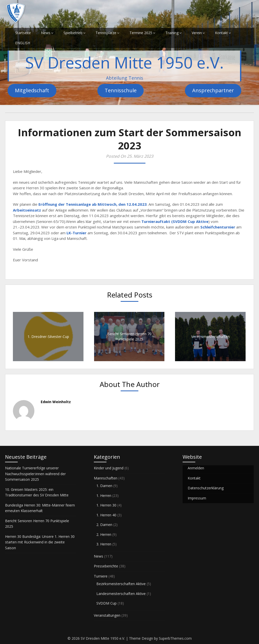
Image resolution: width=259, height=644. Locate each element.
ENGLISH (23, 43)
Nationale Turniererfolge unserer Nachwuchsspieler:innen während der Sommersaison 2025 (35, 474)
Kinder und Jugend (109, 468)
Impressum (197, 498)
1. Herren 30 (106, 505)
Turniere (101, 576)
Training (172, 33)
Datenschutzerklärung (206, 488)
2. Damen (104, 525)
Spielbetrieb (73, 33)
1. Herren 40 (106, 515)
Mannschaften (106, 478)
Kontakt (221, 33)
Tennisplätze (106, 33)
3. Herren (104, 544)
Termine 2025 (141, 33)
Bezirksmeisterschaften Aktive (121, 584)
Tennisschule (121, 90)
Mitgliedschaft (32, 90)
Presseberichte (106, 566)
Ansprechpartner (213, 90)
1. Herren (104, 496)
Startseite (23, 33)
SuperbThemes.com (175, 638)
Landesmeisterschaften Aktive (121, 594)
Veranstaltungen (107, 615)
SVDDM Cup (106, 603)
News (46, 33)
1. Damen (104, 486)
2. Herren (104, 534)
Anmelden (196, 468)
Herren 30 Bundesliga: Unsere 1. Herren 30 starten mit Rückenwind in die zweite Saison (40, 542)
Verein (197, 33)
